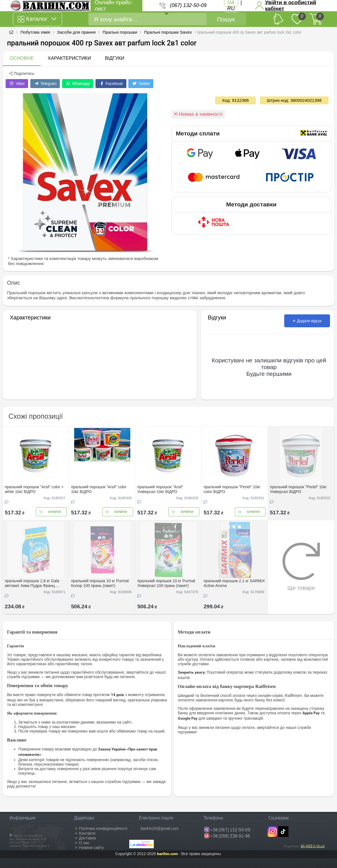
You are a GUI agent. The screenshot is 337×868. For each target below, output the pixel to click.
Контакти (87, 833)
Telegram (45, 84)
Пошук (226, 19)
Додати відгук (307, 321)
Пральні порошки (120, 32)
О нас (84, 843)
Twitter (141, 84)
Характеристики (69, 58)
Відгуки (115, 58)
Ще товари (301, 567)
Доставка (87, 838)
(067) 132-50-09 (188, 5)
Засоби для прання (76, 32)
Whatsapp (78, 84)
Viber (17, 84)
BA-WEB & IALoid (313, 846)
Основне (22, 58)
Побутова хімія (35, 32)
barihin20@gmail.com (160, 828)
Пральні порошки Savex (168, 32)
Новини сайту (91, 848)
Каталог (37, 19)
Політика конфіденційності (103, 828)
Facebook (111, 84)
